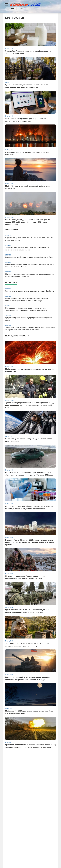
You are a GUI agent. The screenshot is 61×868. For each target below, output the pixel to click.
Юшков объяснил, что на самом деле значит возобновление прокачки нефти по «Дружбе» (30, 274)
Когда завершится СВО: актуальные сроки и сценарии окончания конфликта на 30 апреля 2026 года (30, 298)
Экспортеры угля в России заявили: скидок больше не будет (30, 256)
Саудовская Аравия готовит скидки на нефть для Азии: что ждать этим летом (30, 238)
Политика (11, 283)
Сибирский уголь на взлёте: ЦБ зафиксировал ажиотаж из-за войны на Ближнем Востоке (30, 265)
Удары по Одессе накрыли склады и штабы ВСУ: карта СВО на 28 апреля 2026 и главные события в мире (30, 328)
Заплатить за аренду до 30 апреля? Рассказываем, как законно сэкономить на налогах (30, 248)
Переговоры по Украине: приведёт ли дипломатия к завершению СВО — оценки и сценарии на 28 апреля (30, 308)
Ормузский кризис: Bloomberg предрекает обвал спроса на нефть (30, 318)
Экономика (12, 229)
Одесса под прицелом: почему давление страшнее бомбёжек (30, 290)
